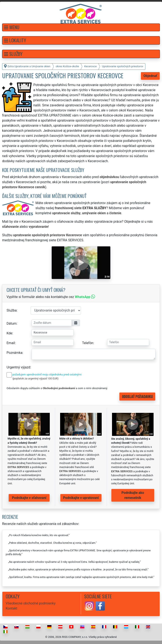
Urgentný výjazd (18, 367)
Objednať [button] (150, 76)
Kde (9, 333)
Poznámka (14, 353)
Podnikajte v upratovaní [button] (81, 498)
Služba (12, 310)
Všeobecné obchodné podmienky (31, 603)
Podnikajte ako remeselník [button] (133, 495)
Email (11, 343)
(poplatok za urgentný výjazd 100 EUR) (35, 378)
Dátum (11, 323)
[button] (81, 27)
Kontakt (11, 608)
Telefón (88, 343)
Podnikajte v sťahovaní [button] (29, 498)
